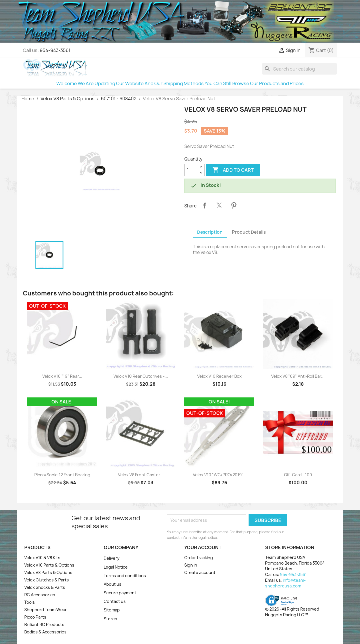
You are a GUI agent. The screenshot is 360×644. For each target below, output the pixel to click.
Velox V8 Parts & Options (48, 572)
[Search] (299, 69)
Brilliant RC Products (44, 624)
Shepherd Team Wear (46, 610)
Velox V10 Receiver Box (219, 376)
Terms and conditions (125, 576)
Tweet (219, 205)
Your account (203, 547)
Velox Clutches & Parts (47, 580)
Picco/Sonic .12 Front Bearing (62, 475)
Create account (200, 572)
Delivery (112, 558)
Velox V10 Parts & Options (49, 565)
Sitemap (112, 610)
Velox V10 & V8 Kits (42, 558)
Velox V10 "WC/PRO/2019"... (219, 475)
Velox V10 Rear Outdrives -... (141, 376)
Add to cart (233, 170)
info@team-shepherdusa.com (285, 583)
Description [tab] (210, 232)
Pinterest (234, 205)
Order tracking (199, 558)
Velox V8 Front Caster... (141, 475)
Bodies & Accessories (45, 632)
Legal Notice (116, 567)
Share (205, 205)
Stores (110, 619)
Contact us (115, 601)
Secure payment (120, 593)
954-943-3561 (55, 50)
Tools (30, 602)
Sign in (191, 565)
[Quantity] (191, 170)
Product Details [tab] (249, 232)
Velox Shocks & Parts (45, 587)
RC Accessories (40, 595)
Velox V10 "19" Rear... (62, 376)
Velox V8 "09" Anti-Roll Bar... (298, 376)
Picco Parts (35, 617)
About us (113, 584)
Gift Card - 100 (298, 475)
